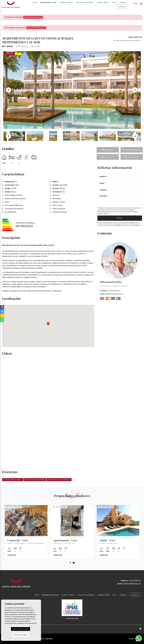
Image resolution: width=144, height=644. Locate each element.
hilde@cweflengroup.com (111, 294)
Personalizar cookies (21, 635)
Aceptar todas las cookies (21, 629)
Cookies (42, 639)
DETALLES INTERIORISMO (35, 480)
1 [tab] (70, 563)
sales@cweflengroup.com (129, 584)
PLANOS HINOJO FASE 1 (13, 480)
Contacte (122, 8)
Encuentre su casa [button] (48, 4)
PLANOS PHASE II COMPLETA (59, 480)
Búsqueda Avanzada (33, 17)
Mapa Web (49, 639)
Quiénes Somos (103, 4)
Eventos (123, 4)
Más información (31, 623)
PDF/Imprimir (132, 157)
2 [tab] (74, 563)
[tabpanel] (72, 533)
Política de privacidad (118, 210)
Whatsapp (108, 150)
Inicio (35, 4)
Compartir (108, 157)
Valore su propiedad (85, 4)
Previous (7, 90)
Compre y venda (66, 4)
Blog (114, 4)
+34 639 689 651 (110, 291)
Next (137, 90)
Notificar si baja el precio (127, 41)
